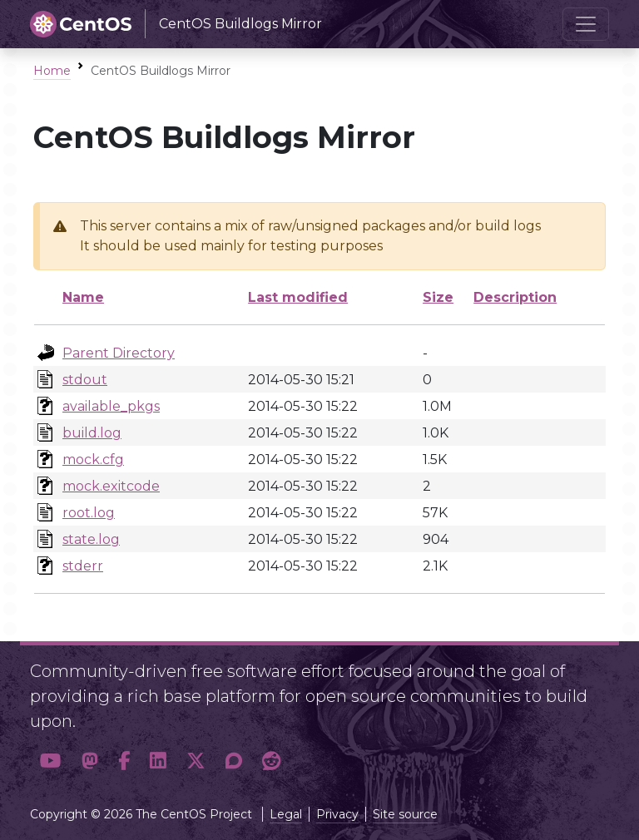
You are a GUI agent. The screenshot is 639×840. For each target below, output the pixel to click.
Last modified (298, 297)
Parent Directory (119, 353)
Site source (405, 814)
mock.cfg (93, 460)
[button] (51, 761)
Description (515, 297)
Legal (286, 814)
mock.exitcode (111, 486)
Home (52, 71)
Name (83, 297)
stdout (85, 380)
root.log (89, 513)
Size (438, 297)
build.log (92, 433)
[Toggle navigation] (586, 24)
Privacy (337, 814)
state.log (91, 539)
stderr (83, 566)
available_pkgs (111, 406)
